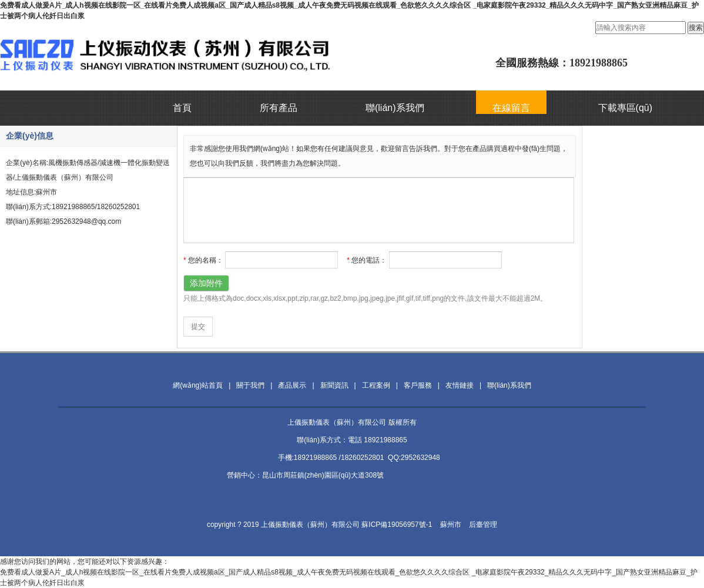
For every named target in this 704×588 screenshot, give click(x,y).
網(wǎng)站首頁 (198, 385)
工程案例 (376, 385)
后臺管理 (483, 525)
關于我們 (250, 385)
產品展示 (292, 385)
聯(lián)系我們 (395, 108)
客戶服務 (418, 385)
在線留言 (511, 108)
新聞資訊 (334, 385)
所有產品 (279, 108)
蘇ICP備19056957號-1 (397, 525)
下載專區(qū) (625, 108)
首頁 (182, 108)
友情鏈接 (460, 385)
